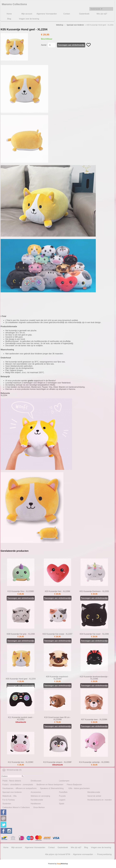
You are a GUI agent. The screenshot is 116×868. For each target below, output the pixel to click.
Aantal (44, 45)
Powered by (58, 864)
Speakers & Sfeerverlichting (52, 788)
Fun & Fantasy (9, 800)
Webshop (60, 25)
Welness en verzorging (40, 796)
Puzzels (62, 796)
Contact (67, 14)
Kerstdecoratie (37, 800)
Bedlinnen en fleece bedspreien (50, 785)
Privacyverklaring (104, 854)
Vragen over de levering (29, 19)
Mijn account (27, 14)
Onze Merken (39, 807)
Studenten (7, 804)
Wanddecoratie (94, 792)
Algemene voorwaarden (83, 854)
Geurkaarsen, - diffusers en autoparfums (19, 788)
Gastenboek (84, 14)
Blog (9, 19)
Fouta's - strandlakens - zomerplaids (18, 785)
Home (9, 14)
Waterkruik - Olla (9, 796)
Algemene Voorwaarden (47, 14)
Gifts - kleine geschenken (79, 788)
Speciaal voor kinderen (12, 792)
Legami (62, 800)
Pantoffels (63, 792)
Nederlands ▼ (97, 9)
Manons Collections (14, 4)
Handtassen (36, 804)
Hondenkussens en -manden (100, 800)
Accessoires (36, 792)
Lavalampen (64, 781)
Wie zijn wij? (102, 14)
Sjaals (62, 804)
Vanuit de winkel (94, 796)
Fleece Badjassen (74, 785)
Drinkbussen (36, 781)
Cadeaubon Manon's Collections (16, 807)
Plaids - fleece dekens (12, 781)
